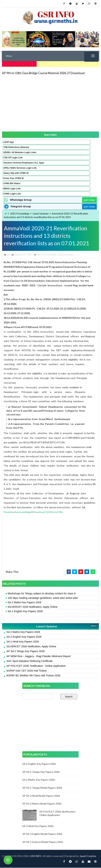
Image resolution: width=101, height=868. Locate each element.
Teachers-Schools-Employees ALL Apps (24, 162)
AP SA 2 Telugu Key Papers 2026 (26, 652)
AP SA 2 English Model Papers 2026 (42, 834)
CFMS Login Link (12, 193)
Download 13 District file (48, 512)
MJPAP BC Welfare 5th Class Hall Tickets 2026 (33, 676)
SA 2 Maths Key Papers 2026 (24, 603)
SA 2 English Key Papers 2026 (25, 612)
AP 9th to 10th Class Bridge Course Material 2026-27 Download (43, 72)
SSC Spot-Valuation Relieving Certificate (30, 661)
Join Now (89, 199)
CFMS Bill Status (12, 183)
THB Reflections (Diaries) (16, 147)
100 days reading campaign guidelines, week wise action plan (43, 598)
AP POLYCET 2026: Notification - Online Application (36, 666)
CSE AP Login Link (13, 157)
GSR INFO (36, 856)
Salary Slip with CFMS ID (16, 172)
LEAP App (8, 141)
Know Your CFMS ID (13, 178)
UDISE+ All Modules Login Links (20, 152)
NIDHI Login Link (12, 188)
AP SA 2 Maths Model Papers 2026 (42, 804)
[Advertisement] (50, 102)
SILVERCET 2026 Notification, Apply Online (33, 607)
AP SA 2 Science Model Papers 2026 (43, 842)
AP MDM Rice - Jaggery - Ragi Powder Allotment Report (39, 657)
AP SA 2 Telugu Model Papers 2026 (42, 788)
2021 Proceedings (20, 213)
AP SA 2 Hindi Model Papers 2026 (41, 796)
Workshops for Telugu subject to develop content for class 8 (42, 594)
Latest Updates (41, 213)
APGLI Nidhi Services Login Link (20, 167)
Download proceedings (17, 512)
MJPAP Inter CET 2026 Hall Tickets (27, 671)
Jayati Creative (88, 856)
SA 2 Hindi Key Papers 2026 (23, 642)
